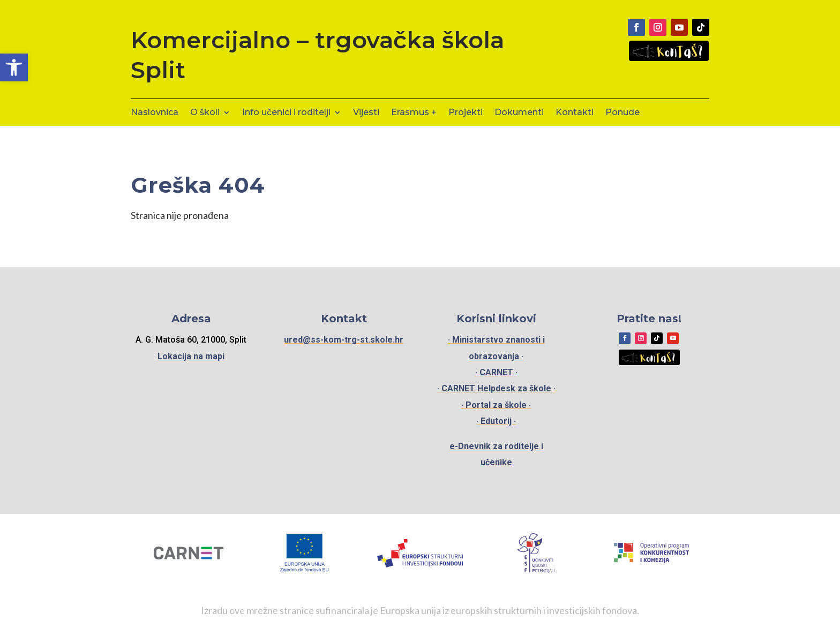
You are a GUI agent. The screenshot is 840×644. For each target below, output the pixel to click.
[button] (14, 67)
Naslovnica (155, 113)
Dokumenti (519, 113)
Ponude (622, 113)
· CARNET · (496, 372)
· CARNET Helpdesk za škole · (496, 388)
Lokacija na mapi (191, 356)
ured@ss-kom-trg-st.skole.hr (344, 340)
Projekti (466, 113)
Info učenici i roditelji (286, 113)
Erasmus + (414, 113)
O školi (205, 113)
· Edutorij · (496, 421)
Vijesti (366, 113)
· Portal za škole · (496, 405)
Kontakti (575, 113)
